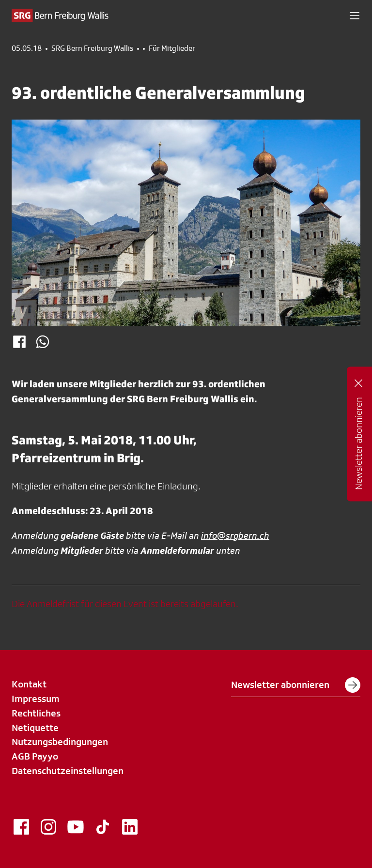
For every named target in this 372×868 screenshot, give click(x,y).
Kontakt (29, 684)
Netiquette (35, 728)
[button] (355, 15)
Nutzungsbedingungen (60, 742)
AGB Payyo (35, 756)
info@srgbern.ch (235, 535)
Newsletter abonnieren (296, 685)
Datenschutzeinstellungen (68, 771)
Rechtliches (36, 713)
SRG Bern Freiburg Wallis (92, 48)
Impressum (36, 699)
